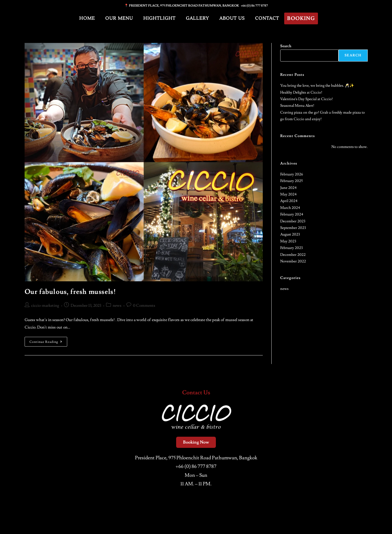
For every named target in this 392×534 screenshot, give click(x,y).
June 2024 (288, 188)
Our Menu (119, 18)
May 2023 (288, 241)
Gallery (197, 18)
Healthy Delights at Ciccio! (301, 92)
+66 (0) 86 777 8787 (254, 6)
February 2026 (292, 174)
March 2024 (290, 208)
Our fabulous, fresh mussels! (70, 292)
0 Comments (144, 306)
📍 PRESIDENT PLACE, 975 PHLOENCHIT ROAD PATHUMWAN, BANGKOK (183, 6)
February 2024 (292, 214)
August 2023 (290, 234)
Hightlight (159, 18)
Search (286, 46)
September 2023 (293, 228)
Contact (267, 18)
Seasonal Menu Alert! (297, 106)
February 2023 (291, 248)
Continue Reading (48, 340)
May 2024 (288, 194)
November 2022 (293, 261)
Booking (301, 18)
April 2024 (289, 201)
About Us (232, 18)
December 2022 (293, 255)
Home (87, 18)
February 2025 (291, 181)
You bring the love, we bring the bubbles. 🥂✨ (317, 86)
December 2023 (293, 221)
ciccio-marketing (45, 306)
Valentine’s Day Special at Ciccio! (307, 99)
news (117, 306)
